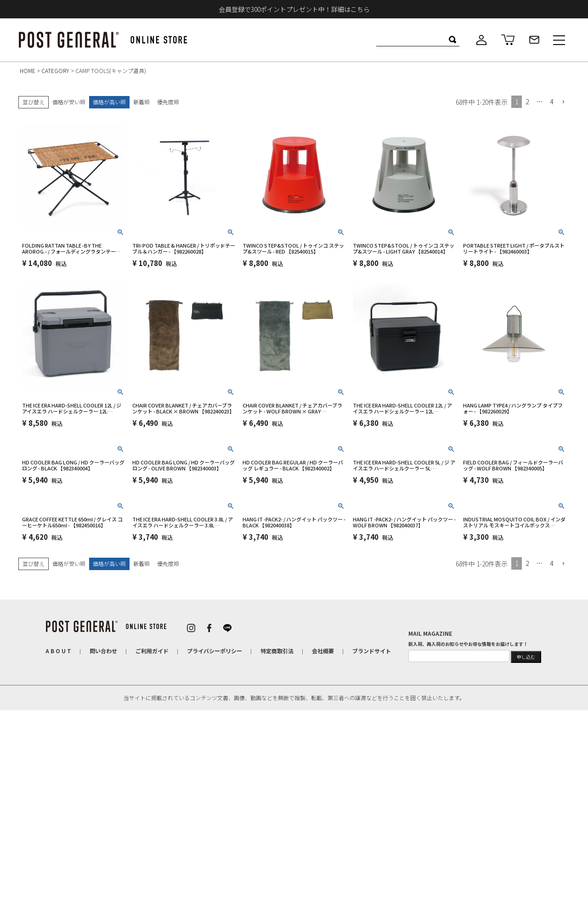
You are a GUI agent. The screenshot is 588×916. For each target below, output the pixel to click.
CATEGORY (55, 71)
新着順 (141, 102)
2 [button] (527, 102)
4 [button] (551, 102)
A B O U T (58, 651)
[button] (563, 102)
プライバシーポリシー (215, 651)
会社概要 (323, 651)
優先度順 (168, 102)
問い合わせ (103, 651)
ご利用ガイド (152, 651)
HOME (28, 71)
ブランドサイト (372, 651)
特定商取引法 (277, 651)
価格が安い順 (69, 102)
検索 (452, 40)
